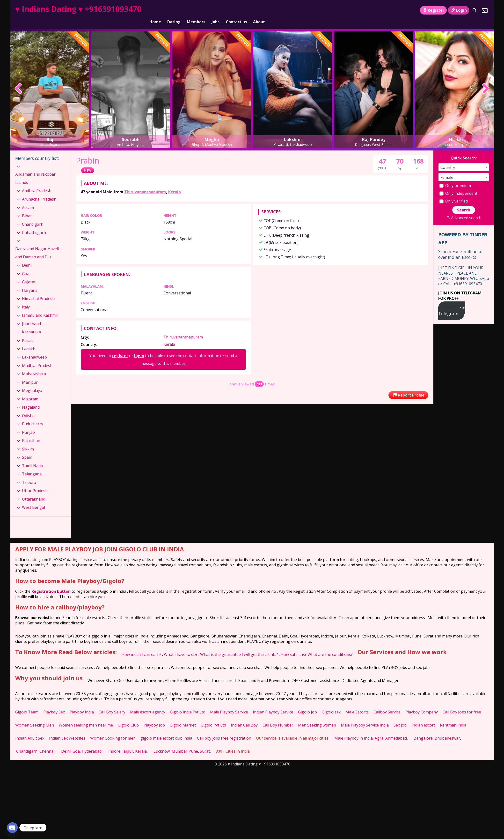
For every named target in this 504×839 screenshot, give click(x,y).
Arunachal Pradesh (39, 191)
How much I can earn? (141, 646)
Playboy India (82, 704)
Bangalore (423, 730)
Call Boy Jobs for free (462, 704)
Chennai (47, 743)
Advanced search (464, 210)
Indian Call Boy (244, 717)
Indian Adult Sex (30, 730)
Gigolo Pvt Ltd (213, 717)
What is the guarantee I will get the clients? (239, 646)
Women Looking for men (113, 730)
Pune (193, 743)
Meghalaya (32, 382)
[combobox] (464, 159)
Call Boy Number (278, 717)
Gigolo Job (307, 704)
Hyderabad (92, 743)
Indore (114, 743)
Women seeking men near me (86, 717)
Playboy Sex (54, 704)
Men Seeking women (317, 717)
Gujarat (29, 274)
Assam (28, 199)
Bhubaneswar (447, 730)
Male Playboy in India (354, 730)
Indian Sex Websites (67, 730)
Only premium (455, 177)
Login (458, 10)
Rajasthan (31, 432)
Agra (379, 730)
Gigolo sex (331, 704)
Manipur (30, 374)
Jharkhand (31, 315)
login (139, 347)
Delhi (27, 257)
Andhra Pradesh (37, 182)
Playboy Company (422, 704)
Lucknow (162, 743)
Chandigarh (33, 216)
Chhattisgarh (34, 224)
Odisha (28, 407)
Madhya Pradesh (37, 357)
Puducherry (33, 416)
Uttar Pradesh (35, 482)
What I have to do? (181, 646)
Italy (26, 299)
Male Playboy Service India (365, 717)
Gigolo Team (27, 704)
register (120, 347)
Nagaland (31, 399)
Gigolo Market (183, 717)
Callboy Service (387, 704)
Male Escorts (357, 704)
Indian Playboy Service (273, 704)
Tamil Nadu (33, 457)
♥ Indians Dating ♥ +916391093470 (78, 9)
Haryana (30, 282)
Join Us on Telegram (452, 302)
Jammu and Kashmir (40, 307)
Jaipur (128, 743)
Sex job (400, 717)
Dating (174, 10)
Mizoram (30, 391)
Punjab (28, 424)
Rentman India (453, 717)
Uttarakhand (34, 491)
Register (433, 10)
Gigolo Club (128, 717)
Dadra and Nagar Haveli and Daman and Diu (37, 245)
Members (196, 10)
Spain (27, 449)
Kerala (175, 184)
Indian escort (423, 717)
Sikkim (28, 441)
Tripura (29, 474)
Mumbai (179, 743)
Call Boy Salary (112, 704)
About (259, 10)
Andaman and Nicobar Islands (35, 170)
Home (155, 10)
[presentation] (18, 81)
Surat (205, 743)
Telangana (32, 466)
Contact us (236, 10)
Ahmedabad (396, 730)
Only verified (453, 193)
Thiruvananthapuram (145, 184)
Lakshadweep (34, 349)
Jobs (215, 10)
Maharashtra (34, 366)
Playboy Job (154, 717)
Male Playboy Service (229, 704)
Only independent (458, 185)
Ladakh (29, 340)
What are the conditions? (330, 646)
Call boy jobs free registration (224, 730)
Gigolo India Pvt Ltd (188, 704)
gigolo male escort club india (166, 730)
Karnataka (31, 324)
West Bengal (33, 499)
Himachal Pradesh (38, 290)
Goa (26, 265)
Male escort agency (148, 704)
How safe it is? (294, 646)
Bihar (27, 208)
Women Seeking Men (35, 717)
